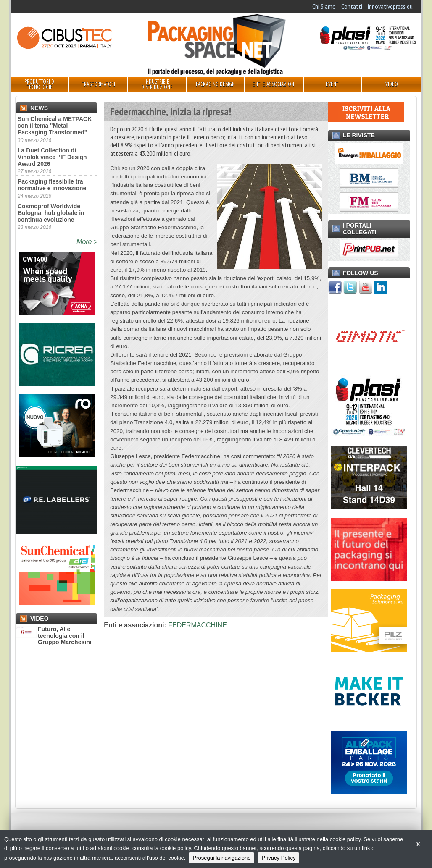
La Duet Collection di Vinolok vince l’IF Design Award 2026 (52, 157)
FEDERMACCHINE (198, 625)
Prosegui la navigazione (221, 858)
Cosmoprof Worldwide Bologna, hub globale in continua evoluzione (51, 213)
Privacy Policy (278, 858)
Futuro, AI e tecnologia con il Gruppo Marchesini (54, 636)
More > (87, 242)
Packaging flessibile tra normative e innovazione (52, 185)
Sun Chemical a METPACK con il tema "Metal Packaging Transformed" (55, 126)
